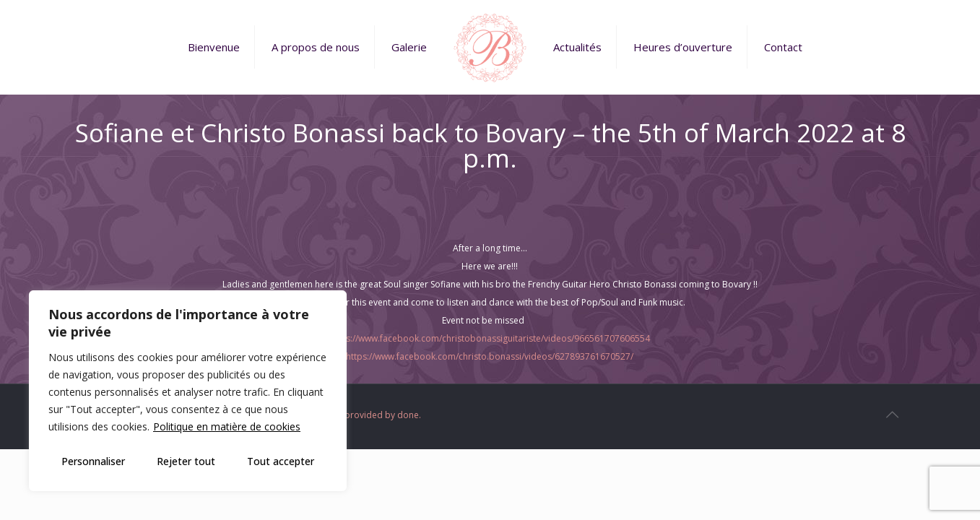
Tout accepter (281, 461)
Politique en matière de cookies (227, 426)
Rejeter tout (186, 461)
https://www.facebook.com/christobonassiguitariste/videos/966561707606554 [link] (490, 338)
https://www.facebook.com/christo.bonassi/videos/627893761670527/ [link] (490, 356)
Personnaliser (93, 461)
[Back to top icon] (893, 415)
